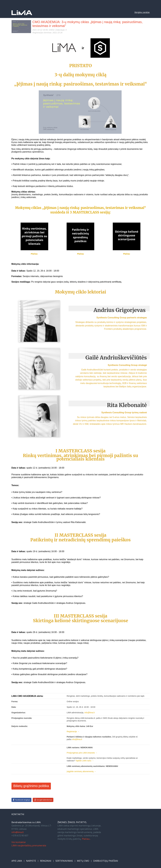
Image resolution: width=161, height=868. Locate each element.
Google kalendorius (44, 800)
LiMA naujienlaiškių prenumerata (29, 845)
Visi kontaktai (19, 842)
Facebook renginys (23, 800)
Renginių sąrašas (142, 12)
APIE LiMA (17, 861)
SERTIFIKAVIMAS (64, 861)
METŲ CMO (83, 861)
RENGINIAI (46, 861)
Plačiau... (86, 839)
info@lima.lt (18, 832)
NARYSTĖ (31, 861)
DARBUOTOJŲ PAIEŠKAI (106, 861)
